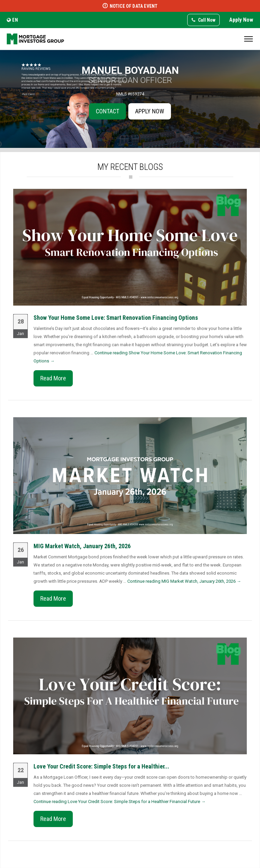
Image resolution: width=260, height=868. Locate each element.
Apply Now (241, 20)
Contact (107, 111)
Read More (53, 378)
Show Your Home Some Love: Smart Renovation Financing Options (116, 318)
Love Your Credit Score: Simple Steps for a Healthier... (101, 766)
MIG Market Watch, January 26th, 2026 (82, 546)
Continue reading (184, 581)
